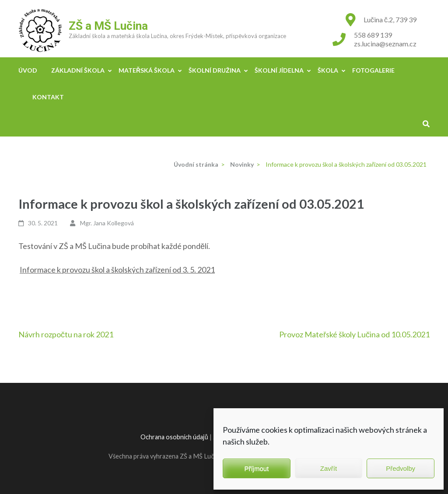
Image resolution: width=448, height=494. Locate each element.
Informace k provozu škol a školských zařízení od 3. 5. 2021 (117, 270)
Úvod (28, 70)
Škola (328, 70)
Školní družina (215, 70)
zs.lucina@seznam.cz (385, 44)
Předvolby (401, 468)
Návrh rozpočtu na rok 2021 (66, 334)
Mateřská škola (147, 70)
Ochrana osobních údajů (174, 437)
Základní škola (78, 70)
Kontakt (48, 97)
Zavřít (329, 468)
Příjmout (256, 468)
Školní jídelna (279, 70)
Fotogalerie (373, 70)
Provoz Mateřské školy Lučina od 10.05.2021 (354, 334)
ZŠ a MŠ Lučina (108, 26)
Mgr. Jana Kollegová (107, 223)
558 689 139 (373, 35)
